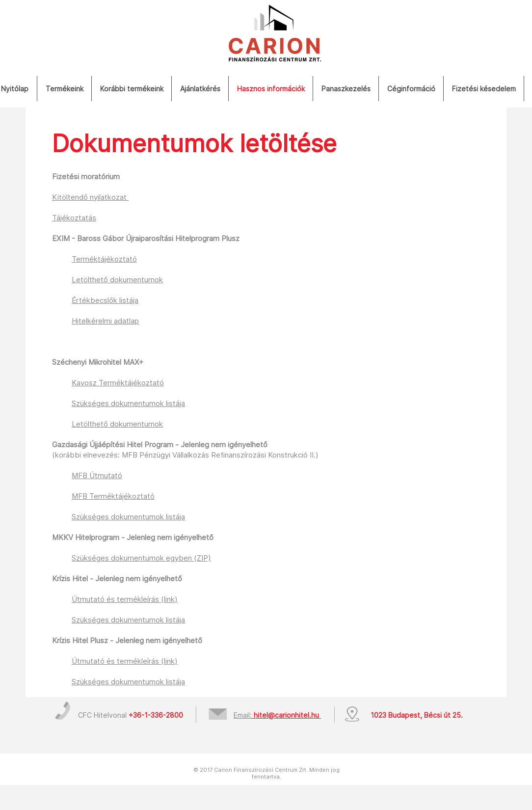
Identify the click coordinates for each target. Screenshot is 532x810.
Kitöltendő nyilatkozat (90, 197)
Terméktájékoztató (104, 259)
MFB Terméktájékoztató (113, 496)
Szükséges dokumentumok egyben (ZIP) (141, 558)
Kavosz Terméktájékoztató (118, 383)
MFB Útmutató (97, 475)
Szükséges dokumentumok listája (128, 517)
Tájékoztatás (74, 218)
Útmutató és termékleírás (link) (125, 599)
